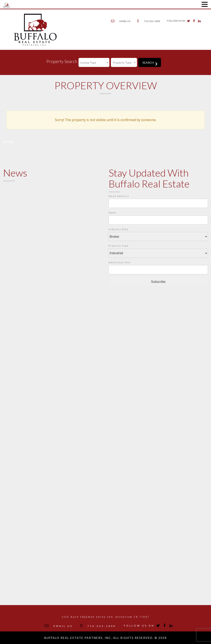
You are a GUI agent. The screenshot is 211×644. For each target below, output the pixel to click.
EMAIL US (125, 21)
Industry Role (118, 229)
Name (113, 213)
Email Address (119, 196)
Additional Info (119, 262)
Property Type (119, 246)
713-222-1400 (152, 21)
